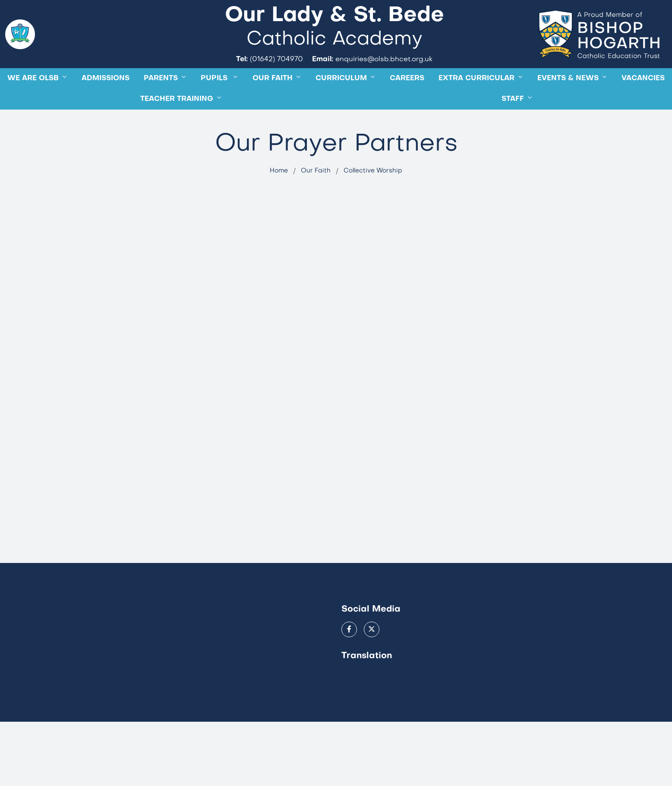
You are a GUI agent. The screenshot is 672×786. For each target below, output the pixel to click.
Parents (161, 107)
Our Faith (316, 199)
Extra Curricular (476, 107)
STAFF (513, 128)
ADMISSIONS (106, 107)
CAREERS (407, 107)
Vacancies (643, 107)
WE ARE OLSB (33, 107)
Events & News (568, 107)
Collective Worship (373, 199)
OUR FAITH (273, 107)
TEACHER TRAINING (177, 128)
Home (279, 199)
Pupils (215, 107)
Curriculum (341, 107)
